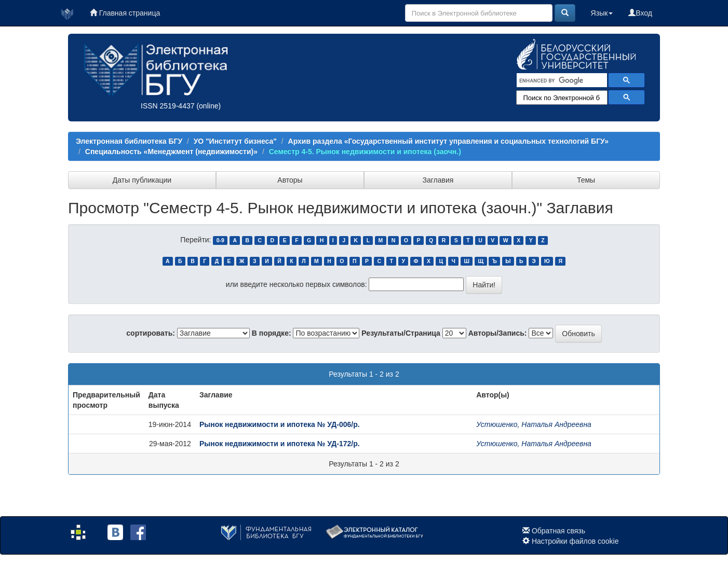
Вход (640, 13)
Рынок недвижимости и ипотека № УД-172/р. (280, 444)
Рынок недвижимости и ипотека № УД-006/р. (280, 424)
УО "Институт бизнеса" (235, 141)
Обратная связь (558, 531)
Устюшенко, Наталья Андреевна (534, 424)
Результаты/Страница (401, 333)
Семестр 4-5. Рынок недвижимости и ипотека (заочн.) (365, 151)
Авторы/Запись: (498, 333)
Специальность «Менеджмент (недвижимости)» (171, 151)
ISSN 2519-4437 (168, 106)
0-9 (220, 240)
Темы (586, 180)
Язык (602, 13)
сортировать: (151, 333)
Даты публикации (142, 180)
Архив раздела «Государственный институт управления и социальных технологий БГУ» (448, 141)
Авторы (290, 180)
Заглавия (438, 180)
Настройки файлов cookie (575, 541)
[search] (561, 80)
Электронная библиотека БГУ (129, 141)
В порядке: (272, 333)
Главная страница (125, 13)
